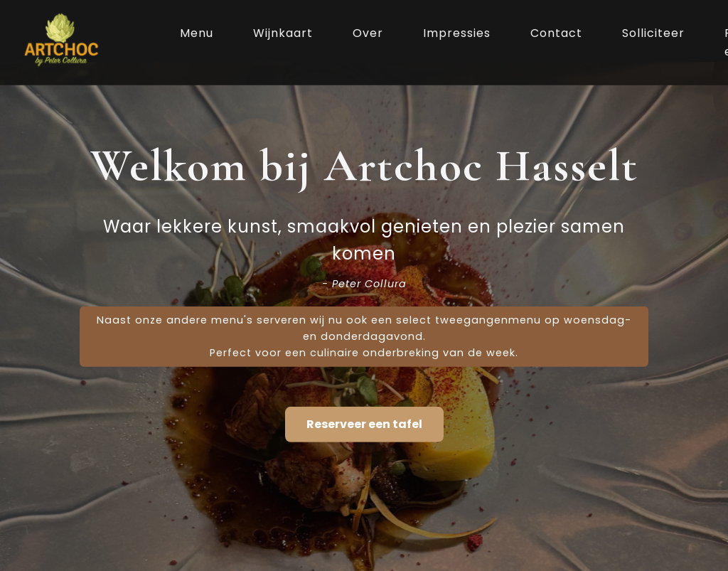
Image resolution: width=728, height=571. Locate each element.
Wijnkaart (283, 33)
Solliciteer (653, 33)
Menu (197, 33)
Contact (556, 33)
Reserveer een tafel (364, 424)
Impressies (457, 33)
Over (368, 33)
